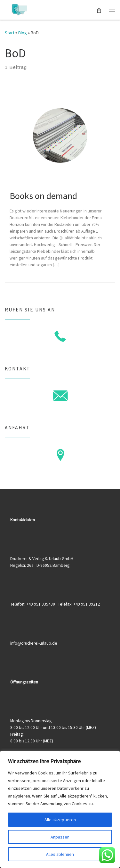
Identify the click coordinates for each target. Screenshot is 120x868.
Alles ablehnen (60, 854)
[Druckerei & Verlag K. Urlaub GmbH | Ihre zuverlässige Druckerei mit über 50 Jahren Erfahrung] (19, 9)
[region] (60, 809)
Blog (23, 33)
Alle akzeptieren (60, 820)
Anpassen (60, 837)
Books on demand (43, 196)
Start (10, 33)
